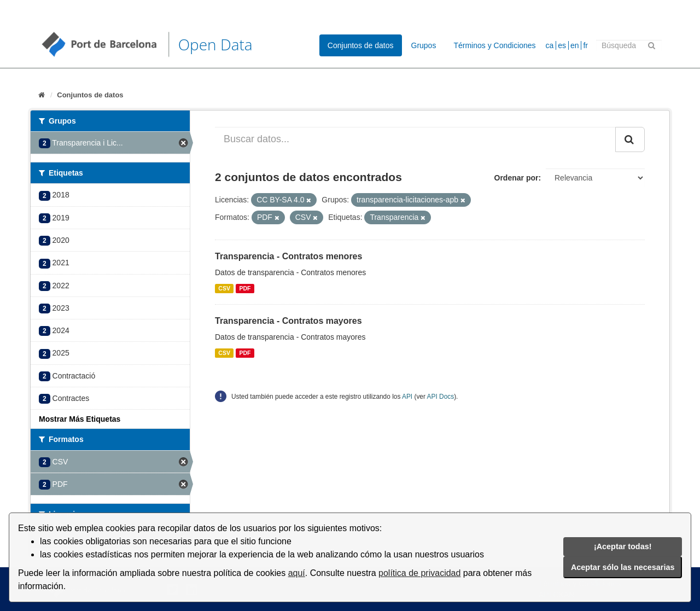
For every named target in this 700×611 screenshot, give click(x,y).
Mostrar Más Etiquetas (80, 419)
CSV (224, 288)
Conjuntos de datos (361, 45)
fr (585, 45)
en (575, 45)
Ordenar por (517, 178)
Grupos (424, 45)
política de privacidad (419, 573)
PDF (245, 288)
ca (550, 45)
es (562, 45)
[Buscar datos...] (415, 139)
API (407, 397)
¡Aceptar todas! (623, 546)
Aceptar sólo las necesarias (623, 567)
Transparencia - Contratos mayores (288, 321)
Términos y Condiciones (494, 45)
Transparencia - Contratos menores (288, 256)
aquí (297, 573)
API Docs (441, 397)
